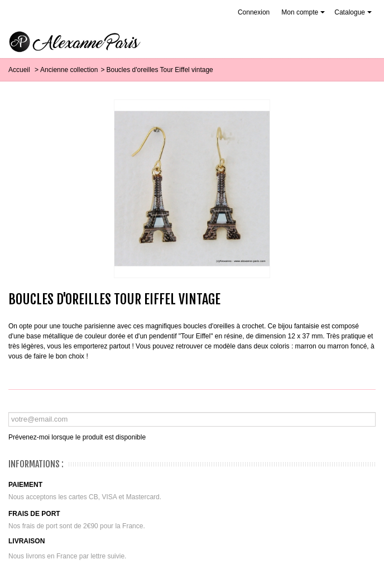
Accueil (20, 70)
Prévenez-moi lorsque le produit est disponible (77, 437)
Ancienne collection (69, 70)
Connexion (254, 12)
